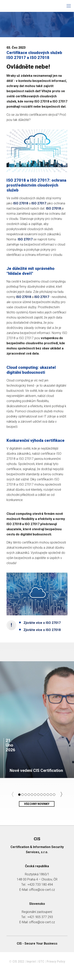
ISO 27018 (53, 208)
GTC (41, 962)
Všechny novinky (37, 804)
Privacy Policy (56, 962)
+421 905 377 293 (40, 917)
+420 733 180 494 (40, 885)
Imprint (31, 962)
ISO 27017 (25, 239)
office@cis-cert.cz (42, 890)
